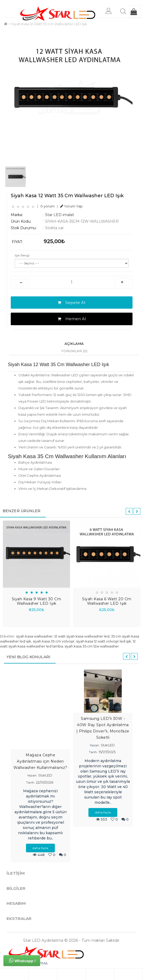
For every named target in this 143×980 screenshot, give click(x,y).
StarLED (45, 775)
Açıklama (74, 344)
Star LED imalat (60, 215)
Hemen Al (72, 319)
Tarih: (31, 782)
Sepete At (72, 302)
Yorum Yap (71, 206)
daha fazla (40, 848)
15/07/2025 (107, 752)
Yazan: (32, 775)
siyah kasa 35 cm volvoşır (54, 641)
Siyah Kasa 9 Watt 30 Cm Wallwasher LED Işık (37, 601)
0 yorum (47, 206)
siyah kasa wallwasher (34, 636)
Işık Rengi (22, 255)
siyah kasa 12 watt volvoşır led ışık (104, 641)
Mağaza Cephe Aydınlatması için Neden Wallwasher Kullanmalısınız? (40, 761)
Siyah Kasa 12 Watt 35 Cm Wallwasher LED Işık (49, 24)
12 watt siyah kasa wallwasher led (82, 636)
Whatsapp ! (22, 960)
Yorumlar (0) (74, 351)
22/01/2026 (45, 782)
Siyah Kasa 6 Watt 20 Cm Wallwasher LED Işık (107, 601)
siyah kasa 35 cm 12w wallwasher (92, 646)
